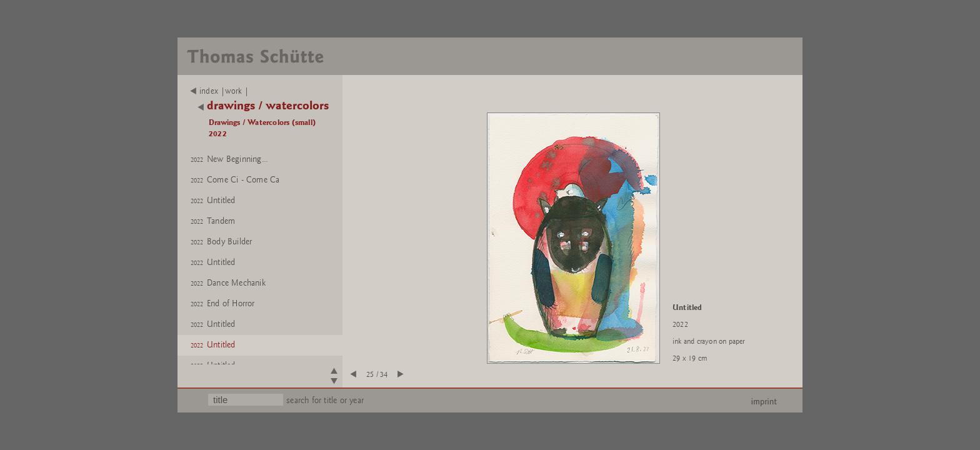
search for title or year (325, 400)
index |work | (220, 91)
